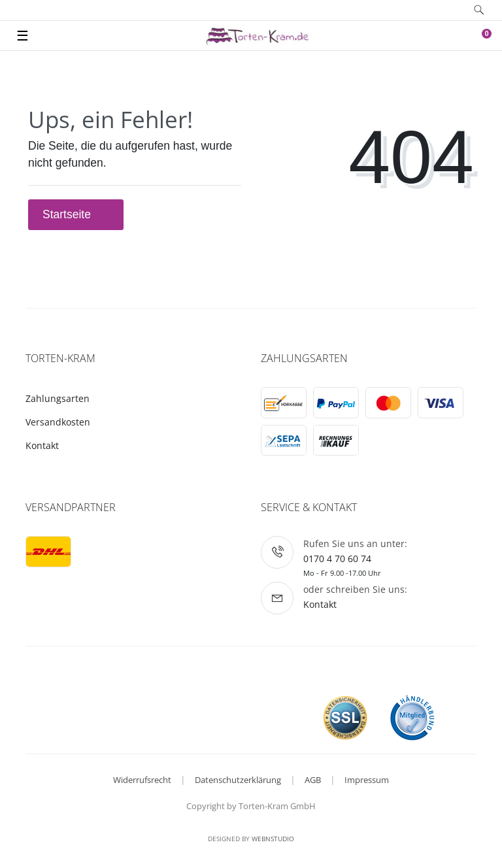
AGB (313, 780)
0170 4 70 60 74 (337, 559)
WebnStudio (273, 839)
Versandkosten (58, 422)
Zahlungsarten (58, 398)
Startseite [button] (76, 214)
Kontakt (42, 445)
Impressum (367, 780)
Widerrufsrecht (142, 780)
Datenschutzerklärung (238, 780)
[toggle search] (479, 10)
